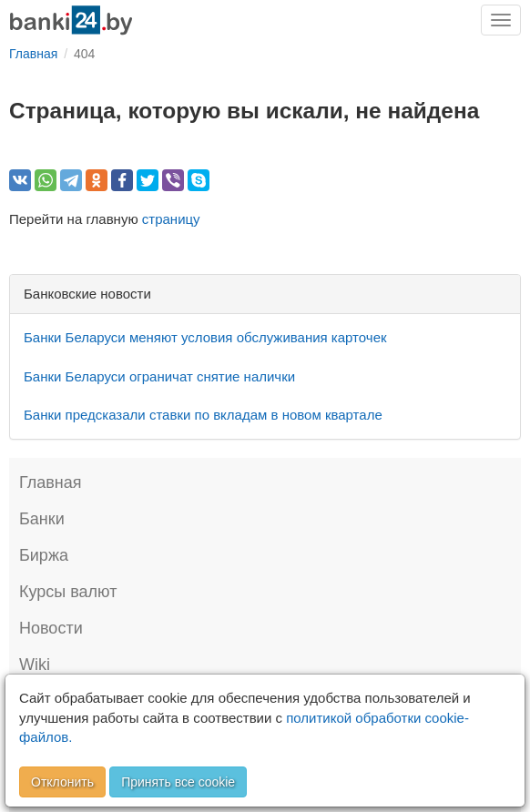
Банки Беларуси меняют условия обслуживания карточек (205, 337)
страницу (171, 219)
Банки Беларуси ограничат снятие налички (159, 376)
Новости (51, 628)
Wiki (35, 665)
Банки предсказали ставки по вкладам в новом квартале (203, 415)
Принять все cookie (178, 782)
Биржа (44, 555)
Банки (42, 519)
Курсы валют (68, 592)
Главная (51, 482)
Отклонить (62, 782)
